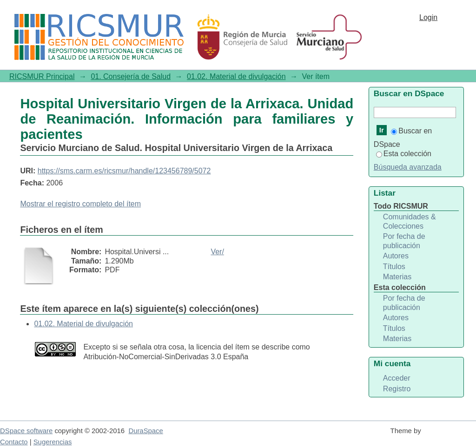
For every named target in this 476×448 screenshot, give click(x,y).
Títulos (394, 267)
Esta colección (404, 154)
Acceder (397, 378)
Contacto (14, 442)
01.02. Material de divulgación (236, 76)
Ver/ (217, 252)
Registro (397, 389)
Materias (397, 277)
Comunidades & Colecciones (410, 221)
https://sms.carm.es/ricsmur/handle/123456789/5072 (124, 171)
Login (428, 17)
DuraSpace (145, 431)
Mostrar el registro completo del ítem (80, 204)
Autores (396, 256)
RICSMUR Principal (42, 76)
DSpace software (26, 431)
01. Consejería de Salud (131, 76)
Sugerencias (53, 442)
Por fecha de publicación (404, 241)
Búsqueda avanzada (408, 167)
